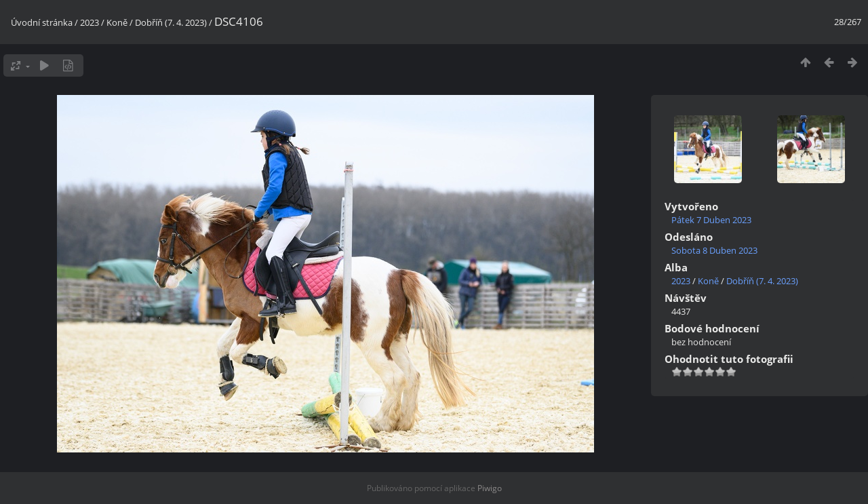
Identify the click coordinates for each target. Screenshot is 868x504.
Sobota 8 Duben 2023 (714, 250)
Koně (117, 22)
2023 (90, 22)
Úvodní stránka (42, 22)
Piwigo (490, 488)
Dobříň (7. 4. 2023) (171, 22)
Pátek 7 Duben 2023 (711, 220)
